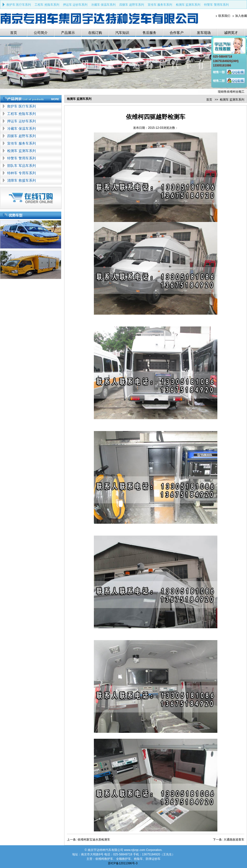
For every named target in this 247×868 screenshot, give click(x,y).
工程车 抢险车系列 (47, 5)
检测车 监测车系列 (188, 5)
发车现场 (204, 33)
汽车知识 (122, 33)
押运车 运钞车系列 (75, 5)
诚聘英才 (231, 33)
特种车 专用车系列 (21, 173)
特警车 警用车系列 (216, 5)
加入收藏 (241, 16)
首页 (14, 33)
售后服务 (149, 33)
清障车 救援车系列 (21, 180)
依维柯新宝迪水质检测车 (94, 840)
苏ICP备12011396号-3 (123, 863)
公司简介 (41, 33)
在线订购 (95, 33)
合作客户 (177, 33)
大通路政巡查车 (234, 840)
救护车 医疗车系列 (19, 5)
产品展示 (68, 33)
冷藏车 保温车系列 (103, 5)
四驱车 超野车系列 (132, 5)
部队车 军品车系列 (21, 166)
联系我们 (224, 16)
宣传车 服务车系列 (160, 5)
